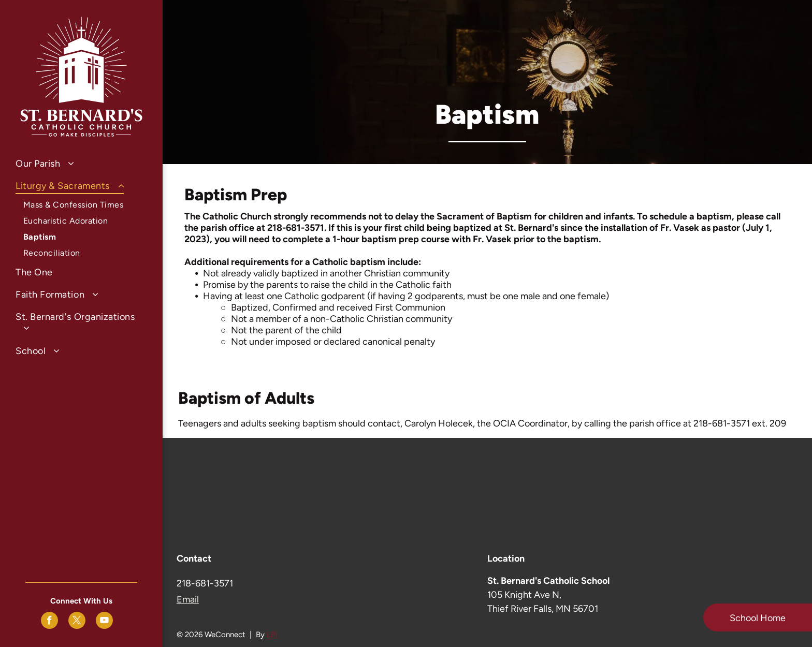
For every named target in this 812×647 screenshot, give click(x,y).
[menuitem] (81, 163)
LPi (272, 635)
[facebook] (49, 622)
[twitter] (77, 622)
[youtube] (104, 622)
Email (188, 599)
